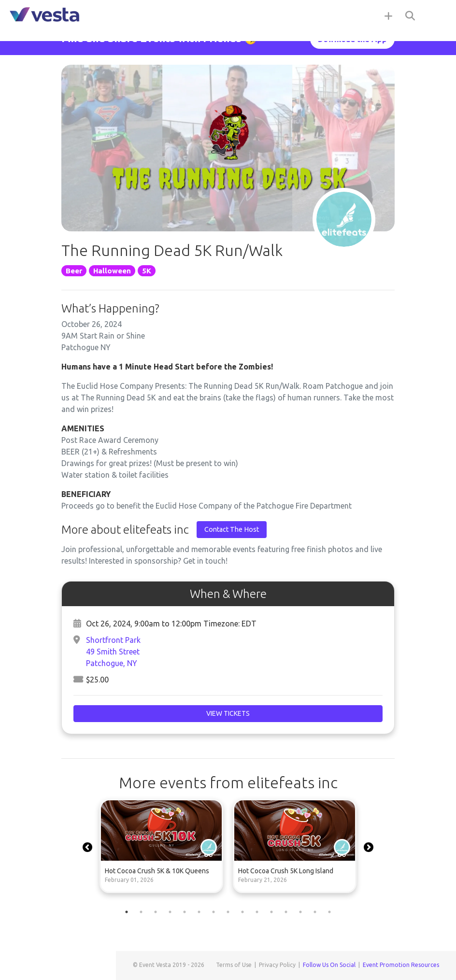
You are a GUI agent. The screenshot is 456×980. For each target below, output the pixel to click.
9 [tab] (242, 912)
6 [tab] (199, 912)
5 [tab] (185, 912)
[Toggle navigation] (437, 15)
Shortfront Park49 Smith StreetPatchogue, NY (113, 652)
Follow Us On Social (329, 965)
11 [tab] (271, 912)
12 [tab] (286, 912)
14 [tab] (315, 912)
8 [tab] (228, 912)
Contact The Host (232, 529)
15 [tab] (329, 912)
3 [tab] (156, 912)
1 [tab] (127, 912)
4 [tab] (170, 912)
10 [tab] (257, 912)
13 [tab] (300, 912)
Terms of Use (234, 965)
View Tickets (228, 713)
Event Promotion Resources (401, 965)
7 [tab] (214, 912)
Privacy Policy (277, 965)
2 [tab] (141, 912)
